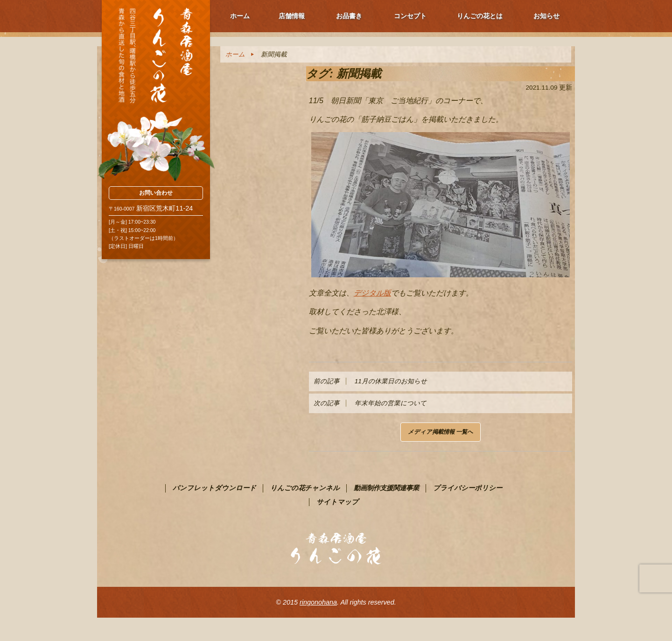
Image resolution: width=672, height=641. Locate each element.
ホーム (240, 16)
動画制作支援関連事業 (386, 488)
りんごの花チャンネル (305, 488)
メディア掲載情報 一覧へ (441, 432)
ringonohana (318, 602)
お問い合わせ (156, 193)
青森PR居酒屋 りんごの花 (156, 91)
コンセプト (410, 16)
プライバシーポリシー (468, 488)
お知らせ (546, 16)
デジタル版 (372, 293)
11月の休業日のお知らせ (370, 381)
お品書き (349, 16)
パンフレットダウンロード (214, 488)
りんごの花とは (480, 16)
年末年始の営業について (370, 403)
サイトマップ (337, 502)
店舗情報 (292, 16)
